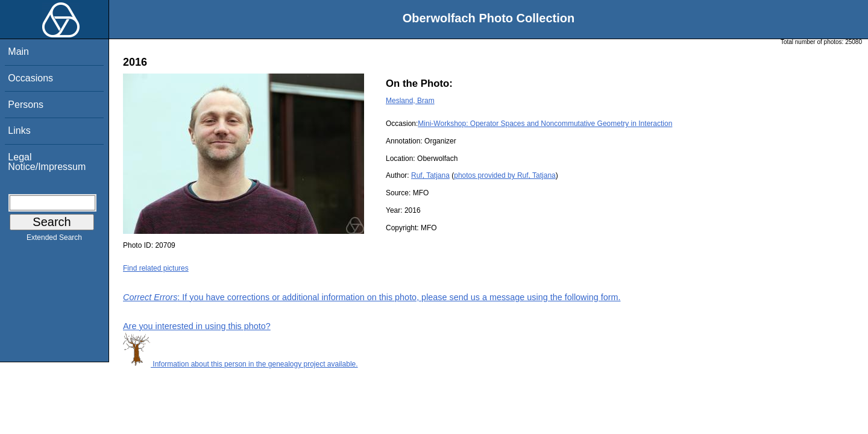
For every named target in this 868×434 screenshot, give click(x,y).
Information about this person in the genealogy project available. (241, 364)
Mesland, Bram (410, 101)
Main (18, 52)
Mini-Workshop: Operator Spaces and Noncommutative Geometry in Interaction (545, 124)
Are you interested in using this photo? (197, 326)
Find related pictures (156, 268)
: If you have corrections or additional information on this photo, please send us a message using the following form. (372, 297)
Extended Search (54, 240)
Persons (26, 105)
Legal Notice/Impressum (47, 162)
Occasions (30, 78)
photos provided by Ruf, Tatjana (505, 175)
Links (19, 131)
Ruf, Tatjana (430, 175)
